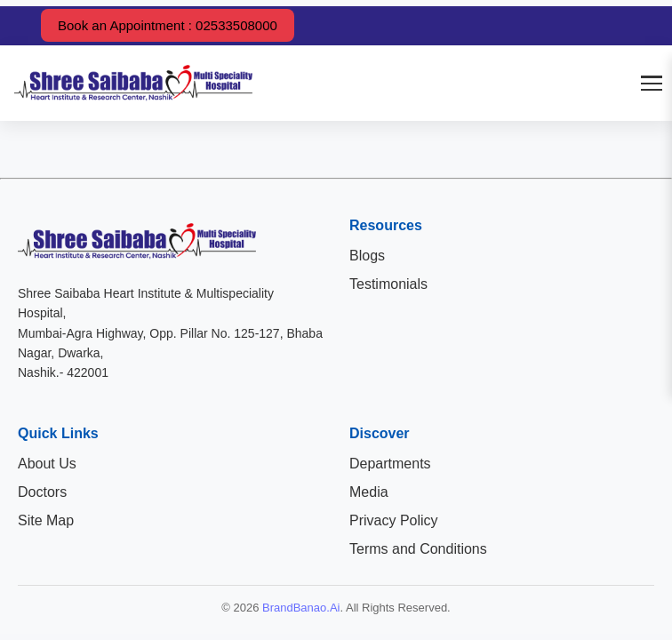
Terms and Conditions (418, 549)
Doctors (42, 492)
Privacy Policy (394, 520)
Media (369, 492)
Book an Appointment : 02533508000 (168, 25)
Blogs (367, 256)
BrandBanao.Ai (301, 608)
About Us (47, 464)
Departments (390, 464)
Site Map (46, 520)
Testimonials (388, 284)
